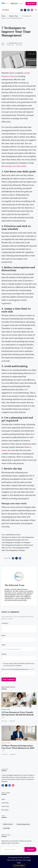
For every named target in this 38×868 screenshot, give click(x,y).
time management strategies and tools (15, 540)
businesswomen (8, 824)
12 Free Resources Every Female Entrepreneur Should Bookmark (18, 713)
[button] (5, 10)
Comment (5, 623)
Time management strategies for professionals (17, 545)
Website (4, 654)
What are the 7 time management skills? (15, 548)
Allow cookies (19, 866)
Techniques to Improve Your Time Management (18, 537)
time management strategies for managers (16, 542)
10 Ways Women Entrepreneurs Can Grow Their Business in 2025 (18, 747)
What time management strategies (13, 550)
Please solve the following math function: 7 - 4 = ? (17, 669)
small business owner (13, 535)
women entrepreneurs (23, 824)
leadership (6, 828)
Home (3, 16)
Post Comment (9, 679)
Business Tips (13, 16)
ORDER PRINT (31, 4)
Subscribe (30, 849)
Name (3, 635)
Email (3, 645)
